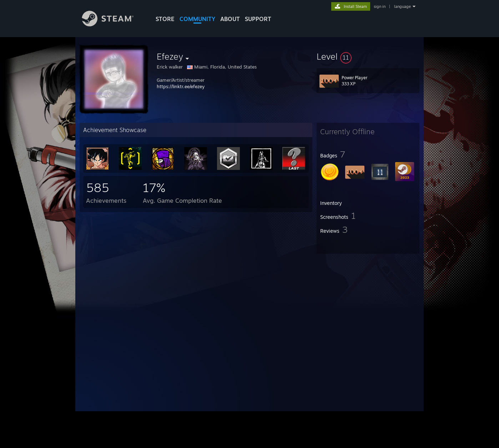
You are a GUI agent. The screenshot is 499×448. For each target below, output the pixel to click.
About (230, 19)
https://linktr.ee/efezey (181, 86)
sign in (380, 6)
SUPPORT (258, 19)
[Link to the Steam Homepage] (113, 24)
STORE (165, 19)
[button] (368, 56)
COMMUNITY (197, 19)
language (402, 6)
